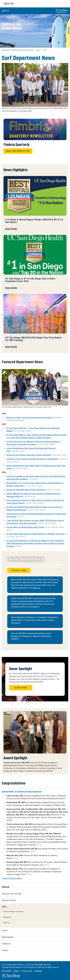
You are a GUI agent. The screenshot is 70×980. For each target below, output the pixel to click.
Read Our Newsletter (18, 151)
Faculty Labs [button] (19, 570)
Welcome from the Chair (12, 894)
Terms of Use (27, 971)
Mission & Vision (9, 900)
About (38, 50)
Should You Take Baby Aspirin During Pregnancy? (26, 490)
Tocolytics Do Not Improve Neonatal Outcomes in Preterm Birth (32, 459)
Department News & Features (13, 912)
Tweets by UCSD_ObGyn (12, 878)
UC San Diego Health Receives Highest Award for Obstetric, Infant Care (35, 534)
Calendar (6, 923)
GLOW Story (21, 688)
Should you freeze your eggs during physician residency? (30, 418)
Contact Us (6, 944)
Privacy (16, 971)
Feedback (38, 971)
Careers (5, 950)
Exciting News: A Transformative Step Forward (25, 527)
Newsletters (7, 917)
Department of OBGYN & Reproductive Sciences (18, 50)
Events (5, 931)
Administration (8, 937)
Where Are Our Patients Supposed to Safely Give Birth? (29, 455)
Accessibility (6, 971)
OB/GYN (9, 4)
